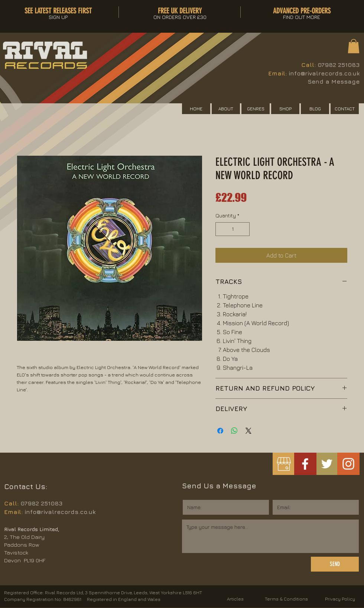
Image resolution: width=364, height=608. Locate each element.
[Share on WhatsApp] (234, 431)
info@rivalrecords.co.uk (324, 73)
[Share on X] (248, 431)
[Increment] (244, 229)
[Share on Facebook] (220, 431)
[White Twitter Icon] (327, 464)
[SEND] (335, 564)
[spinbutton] (233, 229)
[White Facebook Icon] (305, 464)
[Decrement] (221, 229)
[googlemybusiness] (284, 464)
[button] (354, 46)
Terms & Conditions (286, 599)
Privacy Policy (340, 599)
